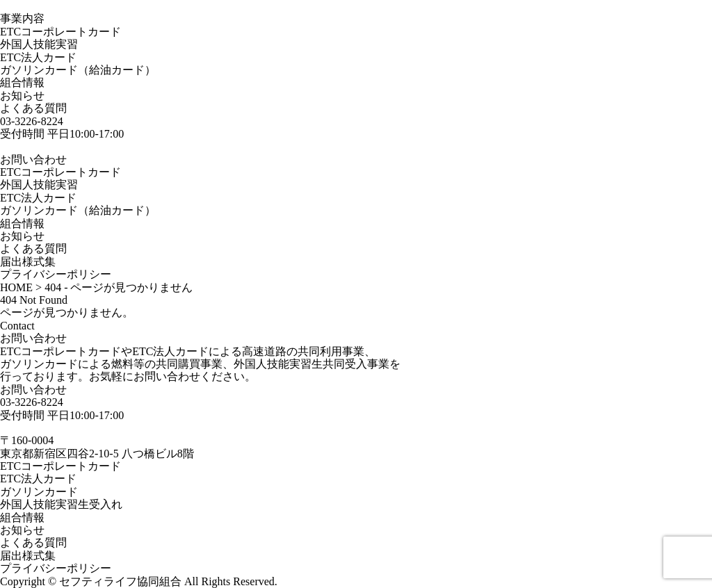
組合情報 (22, 82)
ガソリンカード (39, 492)
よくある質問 (33, 108)
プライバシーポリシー (56, 274)
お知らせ (22, 96)
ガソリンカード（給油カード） (78, 70)
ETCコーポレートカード (60, 32)
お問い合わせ (33, 390)
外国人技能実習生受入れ (61, 504)
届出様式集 (28, 262)
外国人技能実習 (39, 44)
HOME (16, 287)
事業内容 (22, 18)
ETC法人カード (38, 57)
